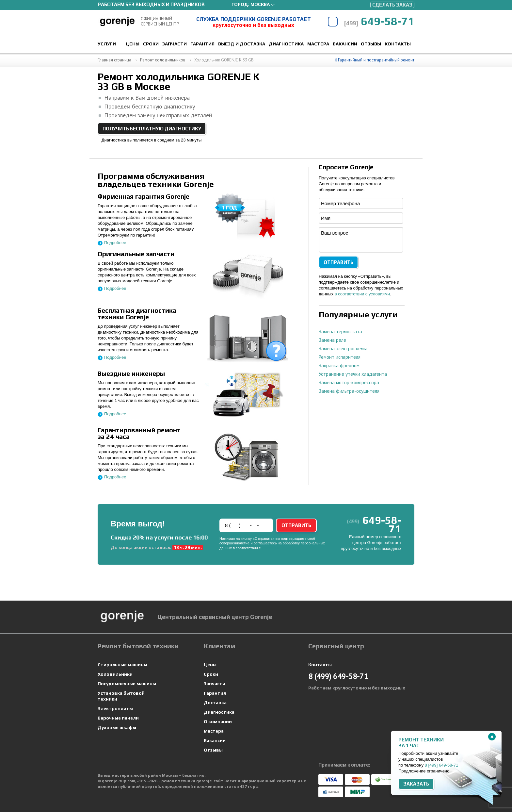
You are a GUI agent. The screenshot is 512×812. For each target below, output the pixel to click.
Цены (133, 44)
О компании (218, 721)
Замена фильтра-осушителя (349, 391)
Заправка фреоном (339, 365)
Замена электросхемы (343, 348)
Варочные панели (118, 718)
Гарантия (202, 44)
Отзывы (371, 44)
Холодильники (115, 674)
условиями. (271, 548)
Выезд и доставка (242, 44)
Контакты (398, 44)
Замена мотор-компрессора (349, 382)
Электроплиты (115, 708)
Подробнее (115, 243)
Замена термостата (340, 331)
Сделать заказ (392, 5)
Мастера (318, 44)
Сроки (151, 44)
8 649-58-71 (442, 765)
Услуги (107, 44)
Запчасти (175, 44)
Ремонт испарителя (340, 357)
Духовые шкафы (117, 727)
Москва (260, 4)
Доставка (215, 703)
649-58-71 (379, 21)
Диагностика (286, 44)
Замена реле (332, 340)
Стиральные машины (122, 665)
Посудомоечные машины (127, 684)
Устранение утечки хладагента (353, 374)
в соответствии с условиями (362, 294)
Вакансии (345, 44)
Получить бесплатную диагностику (152, 129)
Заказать (416, 784)
